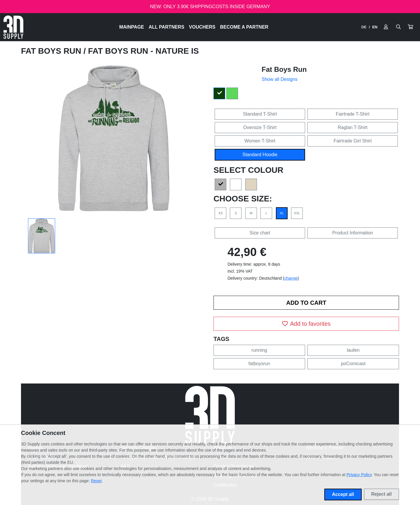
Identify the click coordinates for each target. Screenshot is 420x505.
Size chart (260, 233)
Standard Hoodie (260, 155)
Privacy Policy (359, 475)
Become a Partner (244, 27)
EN (375, 27)
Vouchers (202, 27)
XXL (297, 213)
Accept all (343, 494)
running (259, 350)
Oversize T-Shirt (260, 127)
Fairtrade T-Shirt (352, 114)
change (291, 278)
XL (282, 213)
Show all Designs (280, 79)
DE (364, 27)
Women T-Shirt (260, 141)
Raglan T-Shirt (353, 127)
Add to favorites (306, 324)
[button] (410, 27)
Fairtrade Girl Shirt (353, 141)
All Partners (167, 27)
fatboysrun (259, 364)
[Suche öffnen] (398, 27)
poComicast (353, 364)
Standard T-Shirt (260, 114)
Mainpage (132, 27)
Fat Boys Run (52, 51)
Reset (96, 481)
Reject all (381, 494)
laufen (353, 350)
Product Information (353, 233)
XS (221, 213)
